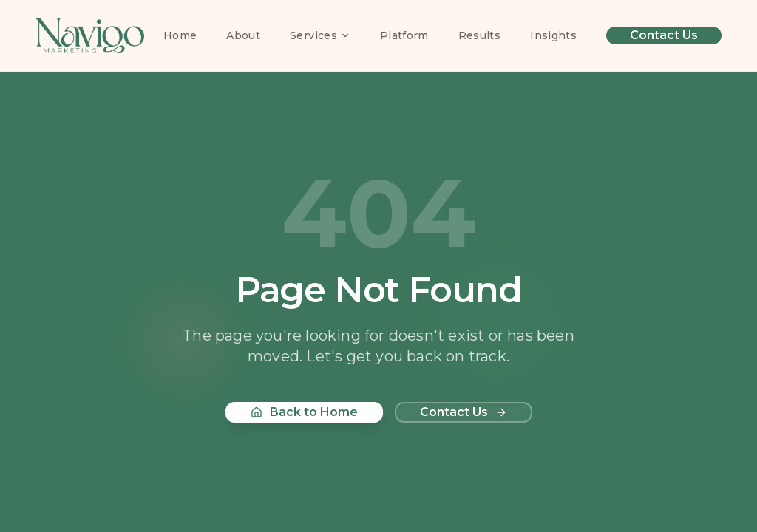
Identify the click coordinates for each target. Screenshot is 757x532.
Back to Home (304, 412)
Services (320, 35)
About (243, 35)
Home (180, 35)
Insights (553, 35)
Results (479, 35)
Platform (404, 35)
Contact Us (664, 35)
